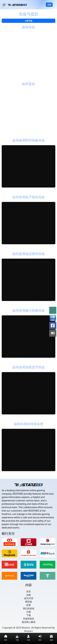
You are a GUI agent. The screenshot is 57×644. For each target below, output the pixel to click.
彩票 (29, 605)
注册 (49, 5)
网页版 (29, 602)
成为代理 (29, 598)
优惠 (29, 595)
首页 (29, 592)
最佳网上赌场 (29, 622)
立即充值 (29, 21)
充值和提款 (29, 619)
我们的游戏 (29, 608)
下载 (29, 615)
